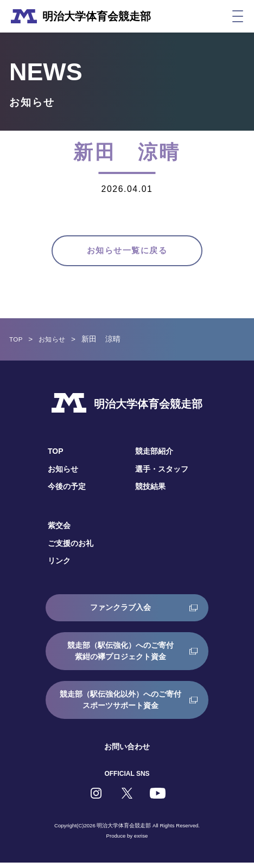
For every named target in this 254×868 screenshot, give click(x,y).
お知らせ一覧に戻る (127, 253)
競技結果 (150, 492)
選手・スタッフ (162, 474)
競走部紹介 (154, 457)
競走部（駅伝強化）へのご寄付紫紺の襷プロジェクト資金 (120, 656)
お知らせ (57, 345)
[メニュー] (238, 16)
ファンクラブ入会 (120, 613)
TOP (17, 345)
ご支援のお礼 (71, 549)
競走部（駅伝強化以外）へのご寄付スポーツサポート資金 (120, 705)
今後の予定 (67, 492)
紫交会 (59, 531)
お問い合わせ (127, 752)
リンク (59, 567)
